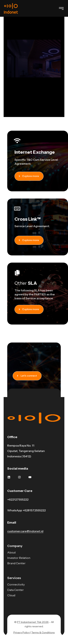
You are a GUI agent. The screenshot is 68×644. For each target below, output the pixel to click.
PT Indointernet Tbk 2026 (33, 622)
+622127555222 (18, 499)
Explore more (30, 176)
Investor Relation (19, 558)
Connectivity (16, 584)
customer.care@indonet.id (25, 531)
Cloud (11, 595)
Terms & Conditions (43, 632)
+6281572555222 (34, 510)
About (12, 552)
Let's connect (28, 376)
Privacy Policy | (22, 632)
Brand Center (16, 563)
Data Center (16, 590)
